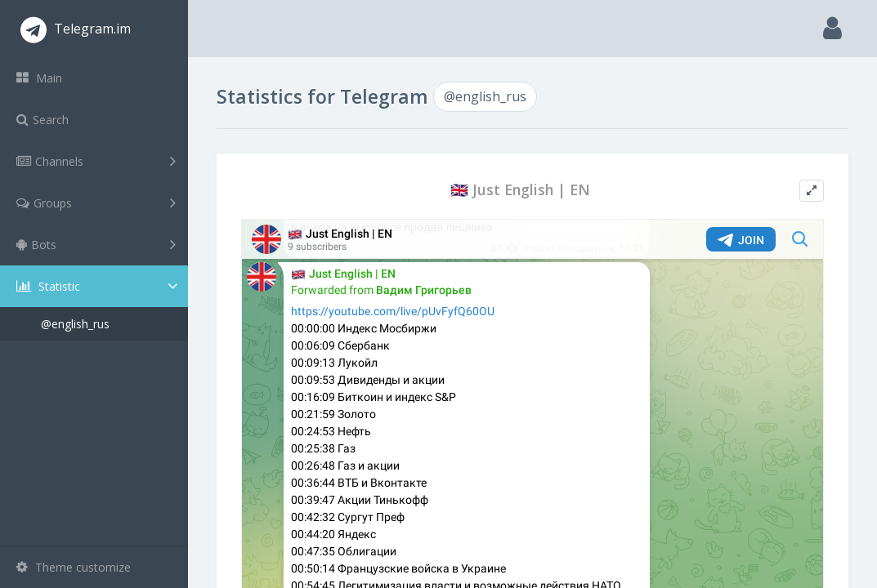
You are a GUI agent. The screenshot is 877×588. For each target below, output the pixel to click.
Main (39, 78)
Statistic (99, 286)
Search (43, 120)
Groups (96, 203)
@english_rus (75, 324)
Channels (96, 161)
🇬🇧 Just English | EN (520, 190)
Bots (96, 244)
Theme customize (74, 567)
